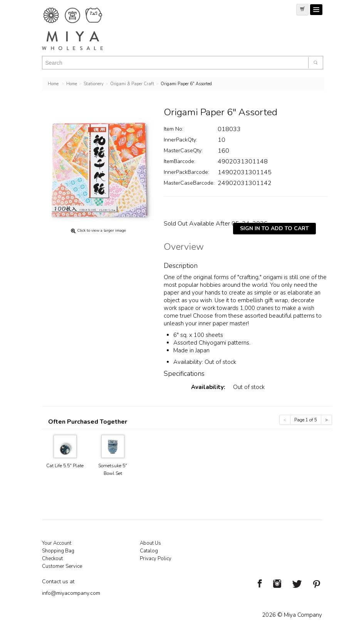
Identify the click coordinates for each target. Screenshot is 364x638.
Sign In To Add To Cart (274, 228)
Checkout (52, 559)
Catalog (149, 551)
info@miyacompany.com (71, 593)
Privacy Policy (156, 559)
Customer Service (62, 566)
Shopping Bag (58, 551)
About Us (150, 543)
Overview (184, 248)
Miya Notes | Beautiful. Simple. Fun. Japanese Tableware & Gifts (81, 29)
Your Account (57, 543)
